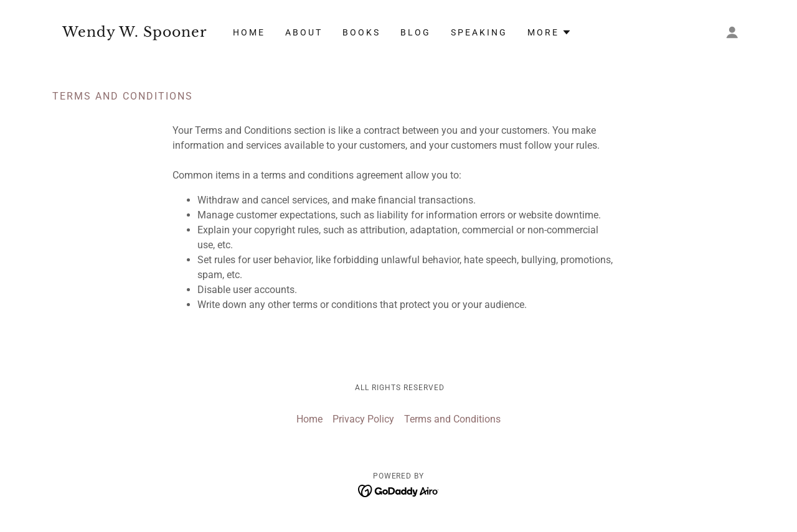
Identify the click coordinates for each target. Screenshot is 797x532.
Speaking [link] (479, 32)
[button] (732, 32)
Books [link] (361, 32)
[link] (139, 33)
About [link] (304, 32)
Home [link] (249, 32)
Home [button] (309, 419)
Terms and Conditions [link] (452, 419)
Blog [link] (416, 32)
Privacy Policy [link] (363, 419)
